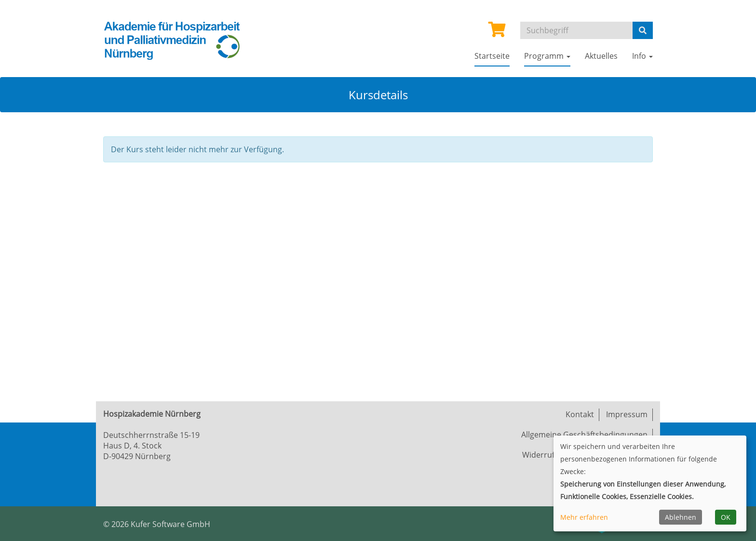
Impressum (627, 414)
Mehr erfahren (584, 517)
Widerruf (538, 455)
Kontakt (580, 414)
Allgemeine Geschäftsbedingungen (584, 435)
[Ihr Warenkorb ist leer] (497, 32)
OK (726, 517)
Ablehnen (681, 517)
